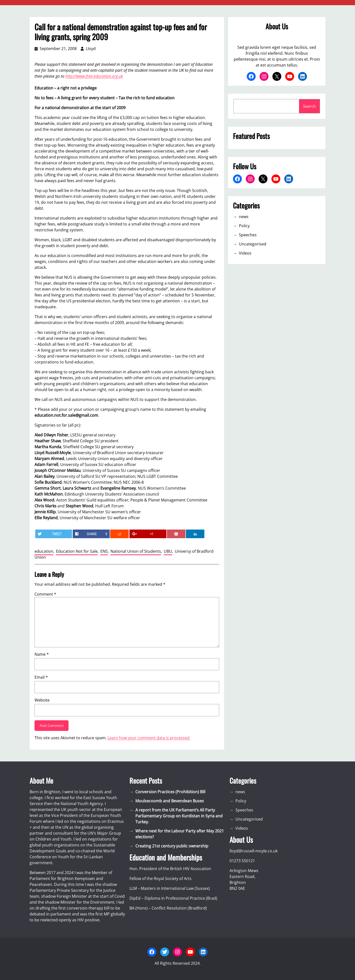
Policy (244, 226)
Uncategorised (253, 244)
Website (42, 700)
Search (309, 106)
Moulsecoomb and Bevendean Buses (170, 801)
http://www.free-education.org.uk (94, 76)
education (44, 551)
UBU (168, 551)
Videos (245, 253)
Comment (45, 594)
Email (41, 677)
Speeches (248, 235)
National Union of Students (136, 551)
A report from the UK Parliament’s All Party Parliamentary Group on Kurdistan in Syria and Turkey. (179, 816)
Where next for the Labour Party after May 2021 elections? (180, 834)
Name (42, 654)
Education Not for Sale (77, 551)
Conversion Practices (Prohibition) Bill (170, 792)
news (244, 217)
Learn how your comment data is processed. (149, 738)
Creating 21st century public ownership (172, 846)
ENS (104, 551)
